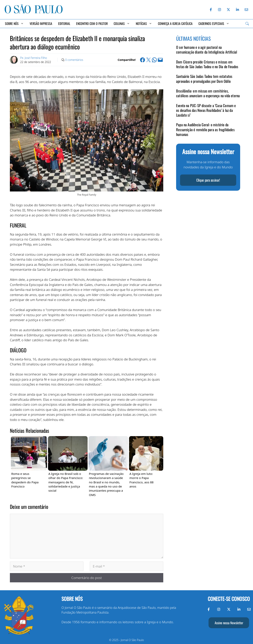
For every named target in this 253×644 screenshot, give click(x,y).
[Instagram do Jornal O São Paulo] (219, 10)
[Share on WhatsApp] (154, 60)
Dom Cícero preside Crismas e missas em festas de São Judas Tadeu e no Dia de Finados (207, 64)
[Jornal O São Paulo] (34, 13)
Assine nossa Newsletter (229, 623)
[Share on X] (148, 60)
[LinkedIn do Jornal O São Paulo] (237, 10)
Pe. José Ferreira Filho (34, 58)
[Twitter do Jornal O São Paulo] (228, 10)
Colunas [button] (122, 24)
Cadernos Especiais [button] (214, 24)
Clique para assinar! (208, 180)
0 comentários (74, 60)
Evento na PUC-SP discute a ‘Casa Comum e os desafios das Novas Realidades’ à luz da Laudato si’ (206, 110)
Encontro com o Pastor (92, 24)
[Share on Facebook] (143, 60)
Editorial (64, 24)
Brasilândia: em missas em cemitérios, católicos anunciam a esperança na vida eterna (208, 93)
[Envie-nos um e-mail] (246, 10)
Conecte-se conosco (229, 599)
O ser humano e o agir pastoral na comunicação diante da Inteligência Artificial (207, 50)
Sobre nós (72, 599)
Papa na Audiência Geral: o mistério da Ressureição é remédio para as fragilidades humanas (205, 129)
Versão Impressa (41, 24)
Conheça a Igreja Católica (175, 24)
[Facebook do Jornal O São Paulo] (211, 10)
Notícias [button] (144, 24)
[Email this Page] (160, 60)
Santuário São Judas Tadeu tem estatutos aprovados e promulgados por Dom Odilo (204, 79)
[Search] (247, 24)
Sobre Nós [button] (14, 24)
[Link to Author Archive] (14, 60)
